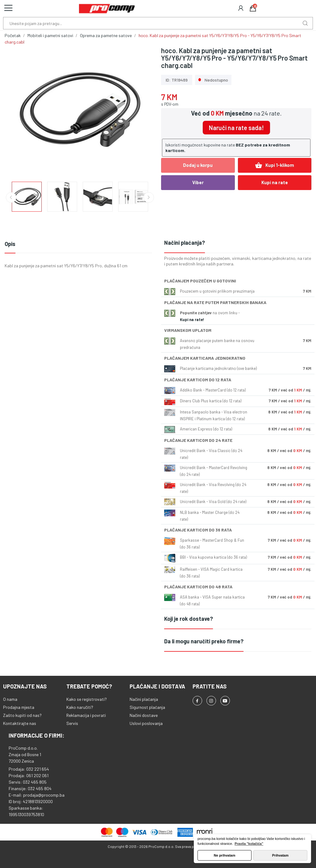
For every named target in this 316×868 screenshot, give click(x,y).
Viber (198, 182)
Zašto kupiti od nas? (22, 715)
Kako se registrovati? (87, 699)
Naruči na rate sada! (236, 128)
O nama (10, 699)
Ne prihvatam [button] (225, 855)
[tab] (238, 243)
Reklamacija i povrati (86, 715)
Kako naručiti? (80, 707)
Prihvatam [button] (280, 855)
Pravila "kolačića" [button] (249, 844)
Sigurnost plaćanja (147, 707)
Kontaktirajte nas (20, 723)
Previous (11, 197)
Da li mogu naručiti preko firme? (204, 641)
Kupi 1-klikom (274, 165)
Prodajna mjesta (19, 707)
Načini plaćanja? (185, 243)
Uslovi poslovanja (146, 723)
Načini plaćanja (144, 699)
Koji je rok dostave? (189, 619)
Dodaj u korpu (198, 165)
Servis (72, 723)
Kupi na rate (275, 182)
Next (149, 197)
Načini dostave (144, 715)
